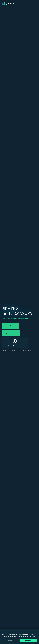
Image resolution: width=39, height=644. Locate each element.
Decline (10, 641)
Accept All (29, 641)
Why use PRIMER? (15, 345)
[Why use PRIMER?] (15, 341)
